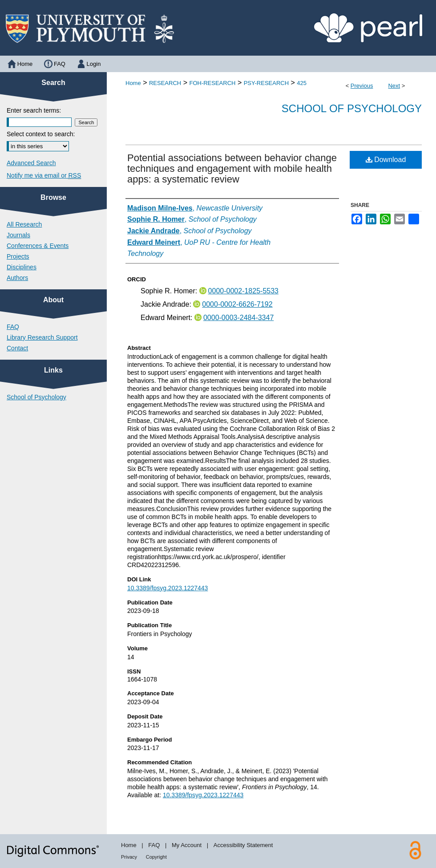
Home (133, 83)
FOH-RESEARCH (212, 83)
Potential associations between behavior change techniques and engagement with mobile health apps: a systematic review (232, 168)
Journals (18, 235)
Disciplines (22, 267)
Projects (18, 256)
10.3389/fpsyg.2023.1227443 (168, 588)
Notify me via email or (44, 175)
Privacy (129, 857)
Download (386, 160)
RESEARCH (165, 83)
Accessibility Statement (243, 845)
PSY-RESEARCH (266, 83)
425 (302, 83)
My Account (187, 845)
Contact (17, 348)
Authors (17, 278)
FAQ (13, 327)
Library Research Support (42, 337)
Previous (362, 86)
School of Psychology (352, 108)
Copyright (156, 857)
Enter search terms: (34, 110)
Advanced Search (31, 163)
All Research (24, 224)
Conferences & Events (38, 246)
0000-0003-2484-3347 (238, 318)
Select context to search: (41, 134)
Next (394, 86)
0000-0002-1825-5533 (243, 291)
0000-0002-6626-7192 (237, 304)
